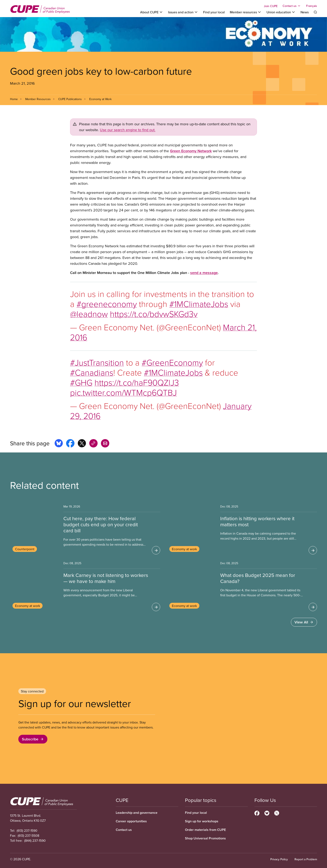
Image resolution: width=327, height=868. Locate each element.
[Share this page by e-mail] (105, 444)
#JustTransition (97, 362)
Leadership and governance (137, 813)
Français (312, 6)
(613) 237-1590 (27, 830)
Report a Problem (306, 859)
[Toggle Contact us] (292, 6)
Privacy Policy (279, 859)
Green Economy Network (191, 151)
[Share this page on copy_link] (93, 444)
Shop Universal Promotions (205, 838)
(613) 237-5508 (28, 835)
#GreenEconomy (172, 362)
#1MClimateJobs (199, 304)
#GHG (81, 382)
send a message (204, 273)
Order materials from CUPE (205, 830)
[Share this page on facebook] (70, 444)
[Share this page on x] (82, 444)
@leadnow (89, 314)
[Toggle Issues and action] (183, 12)
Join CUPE (271, 6)
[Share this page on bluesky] (59, 444)
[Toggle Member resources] (246, 12)
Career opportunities (131, 821)
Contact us (124, 830)
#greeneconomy (107, 304)
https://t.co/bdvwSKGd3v (154, 314)
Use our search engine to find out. (128, 130)
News (305, 12)
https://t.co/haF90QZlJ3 (137, 382)
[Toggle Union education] (281, 12)
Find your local (214, 12)
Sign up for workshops (202, 821)
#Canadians (92, 372)
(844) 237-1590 (35, 840)
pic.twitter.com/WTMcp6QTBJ (123, 392)
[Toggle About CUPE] (152, 12)
